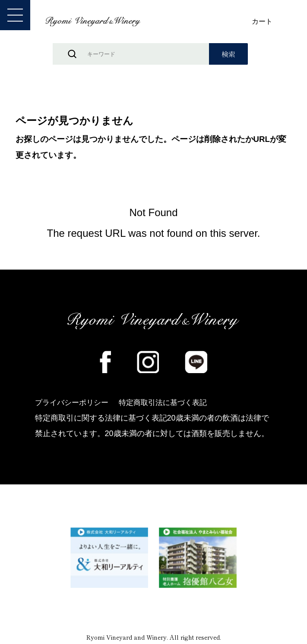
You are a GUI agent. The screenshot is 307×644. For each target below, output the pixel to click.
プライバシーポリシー (74, 403)
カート (262, 22)
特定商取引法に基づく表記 (170, 403)
